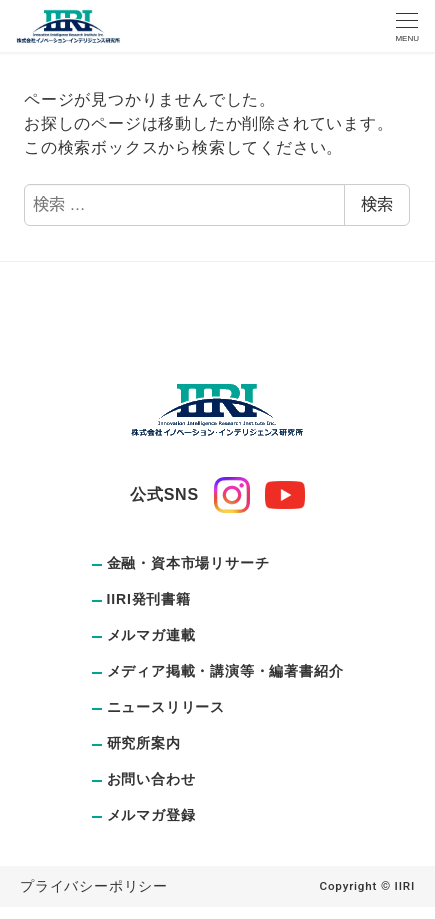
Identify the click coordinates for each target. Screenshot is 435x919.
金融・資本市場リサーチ (188, 563)
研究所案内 (144, 743)
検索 (377, 204)
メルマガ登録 (151, 815)
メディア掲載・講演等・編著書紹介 (225, 671)
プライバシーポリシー (94, 886)
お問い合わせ (151, 779)
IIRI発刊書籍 (149, 599)
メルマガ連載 (151, 635)
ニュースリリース (166, 707)
